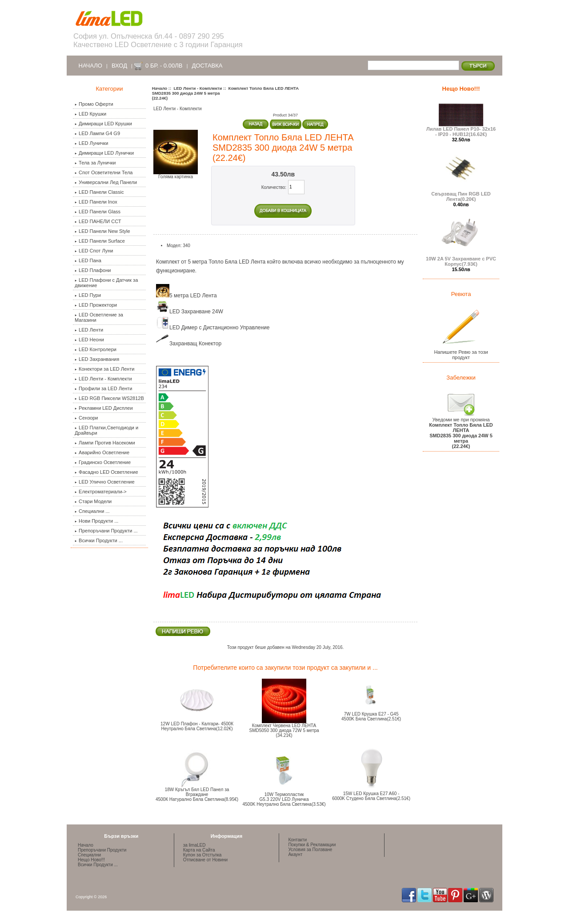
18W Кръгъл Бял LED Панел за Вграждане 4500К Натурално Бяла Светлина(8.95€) (197, 794)
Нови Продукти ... (96, 521)
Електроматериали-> (101, 492)
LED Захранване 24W (190, 312)
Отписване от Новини (205, 860)
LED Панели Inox (96, 202)
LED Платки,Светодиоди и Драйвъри (106, 430)
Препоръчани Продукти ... (106, 531)
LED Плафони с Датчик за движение (106, 283)
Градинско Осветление (103, 462)
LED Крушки (90, 114)
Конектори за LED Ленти (104, 369)
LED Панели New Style (102, 231)
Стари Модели (93, 501)
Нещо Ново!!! (461, 89)
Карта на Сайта (199, 850)
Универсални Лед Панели (106, 182)
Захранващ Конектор (189, 344)
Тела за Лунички (95, 163)
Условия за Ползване (310, 850)
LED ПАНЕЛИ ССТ (98, 221)
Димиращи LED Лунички (104, 153)
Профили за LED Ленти (103, 388)
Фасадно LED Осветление (106, 472)
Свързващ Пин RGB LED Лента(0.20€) (461, 194)
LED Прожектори (96, 305)
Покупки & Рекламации (312, 845)
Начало (90, 66)
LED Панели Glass (98, 212)
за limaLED (194, 845)
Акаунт (295, 854)
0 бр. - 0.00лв (164, 66)
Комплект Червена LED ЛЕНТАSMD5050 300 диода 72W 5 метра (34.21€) (284, 730)
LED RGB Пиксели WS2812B (109, 398)
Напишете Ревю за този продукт (461, 352)
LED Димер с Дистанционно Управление (213, 328)
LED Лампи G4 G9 (97, 133)
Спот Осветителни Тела (104, 172)
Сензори (86, 418)
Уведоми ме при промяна (461, 431)
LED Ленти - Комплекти (198, 88)
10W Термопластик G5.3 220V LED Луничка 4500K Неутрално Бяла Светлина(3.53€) (284, 799)
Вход (119, 66)
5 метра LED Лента (186, 296)
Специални (89, 855)
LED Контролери (96, 349)
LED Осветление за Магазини (99, 317)
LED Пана (88, 260)
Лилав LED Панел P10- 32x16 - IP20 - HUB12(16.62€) (461, 129)
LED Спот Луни (94, 251)
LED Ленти (89, 330)
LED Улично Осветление (104, 482)
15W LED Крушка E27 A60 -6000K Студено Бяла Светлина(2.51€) (371, 796)
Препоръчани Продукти (102, 850)
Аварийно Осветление (102, 452)
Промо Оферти (94, 104)
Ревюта (461, 294)
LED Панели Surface (100, 241)
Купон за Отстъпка (202, 855)
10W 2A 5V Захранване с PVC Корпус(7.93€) (461, 259)
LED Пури (88, 295)
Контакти (297, 840)
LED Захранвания (97, 359)
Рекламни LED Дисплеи (104, 408)
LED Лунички (91, 143)
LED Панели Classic (99, 192)
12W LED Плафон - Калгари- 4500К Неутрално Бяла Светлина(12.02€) (197, 726)
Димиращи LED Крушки (103, 124)
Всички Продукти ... (99, 540)
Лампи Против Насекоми (105, 443)
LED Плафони (93, 270)
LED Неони (89, 340)
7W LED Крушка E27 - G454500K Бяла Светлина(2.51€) (371, 716)
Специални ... (92, 511)
